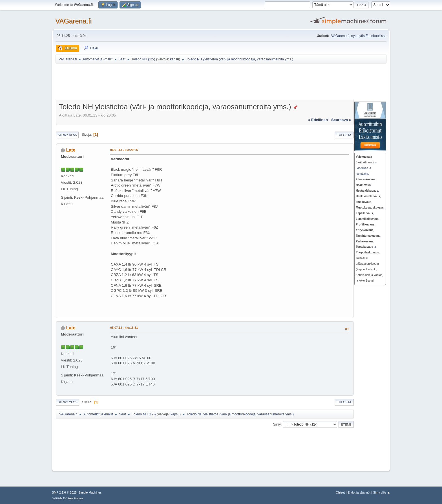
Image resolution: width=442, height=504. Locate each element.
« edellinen (318, 120)
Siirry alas (67, 135)
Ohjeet (340, 492)
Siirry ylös (68, 402)
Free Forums (75, 498)
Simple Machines (90, 492)
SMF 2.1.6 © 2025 (64, 492)
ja (366, 247)
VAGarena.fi (73, 21)
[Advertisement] (194, 82)
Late (71, 150)
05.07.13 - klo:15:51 (124, 328)
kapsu (174, 59)
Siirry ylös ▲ (382, 492)
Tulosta (344, 135)
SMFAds (57, 498)
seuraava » (341, 120)
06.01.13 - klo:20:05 (124, 150)
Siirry (277, 424)
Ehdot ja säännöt (359, 492)
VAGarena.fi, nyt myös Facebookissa (359, 36)
